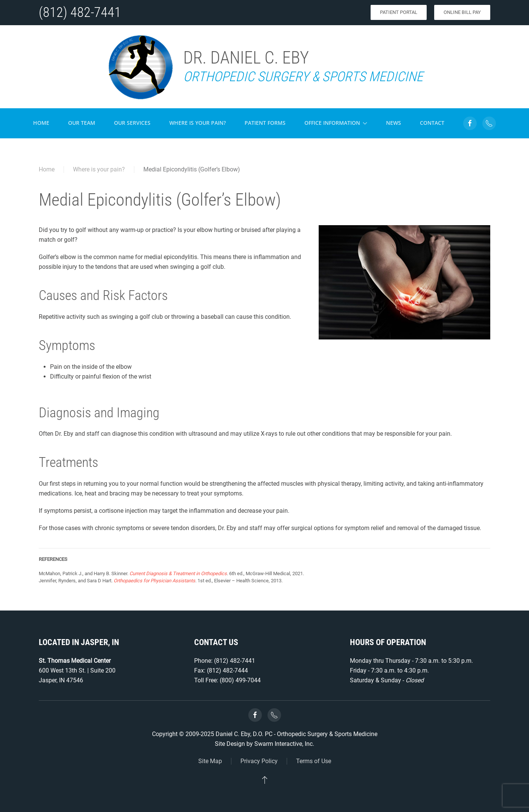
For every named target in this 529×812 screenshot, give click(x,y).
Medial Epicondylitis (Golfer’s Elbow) (192, 169)
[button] (265, 780)
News (394, 123)
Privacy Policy (259, 761)
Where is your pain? (198, 123)
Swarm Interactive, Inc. (284, 744)
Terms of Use (314, 761)
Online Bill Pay (462, 12)
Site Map (210, 761)
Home (41, 123)
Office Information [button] (336, 123)
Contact (432, 123)
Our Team (82, 123)
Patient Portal (399, 12)
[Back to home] (140, 67)
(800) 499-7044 (240, 680)
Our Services (132, 123)
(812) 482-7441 (80, 12)
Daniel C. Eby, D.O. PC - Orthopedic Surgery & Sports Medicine (296, 734)
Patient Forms (265, 123)
